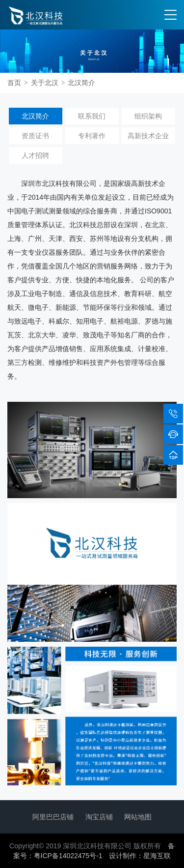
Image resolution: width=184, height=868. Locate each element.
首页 (14, 83)
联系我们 (92, 116)
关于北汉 (45, 83)
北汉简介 (81, 83)
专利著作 (92, 136)
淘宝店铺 (99, 817)
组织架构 (148, 116)
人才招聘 (35, 155)
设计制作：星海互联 (140, 856)
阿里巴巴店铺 (53, 817)
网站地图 (138, 817)
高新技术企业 (148, 136)
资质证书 (35, 136)
